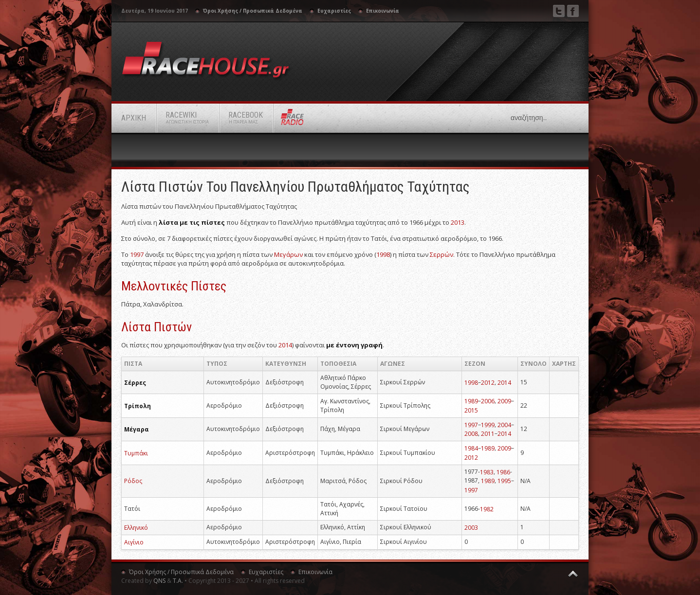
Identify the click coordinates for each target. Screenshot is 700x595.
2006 (488, 401)
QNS (159, 581)
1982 (487, 509)
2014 (285, 345)
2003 (471, 528)
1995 (504, 481)
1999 (488, 424)
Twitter (559, 11)
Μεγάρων (288, 254)
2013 (458, 222)
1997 (137, 254)
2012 (488, 382)
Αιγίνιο (134, 542)
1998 (383, 254)
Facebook (573, 11)
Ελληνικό (136, 528)
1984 (471, 448)
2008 (471, 434)
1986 (503, 472)
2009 (504, 401)
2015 (471, 410)
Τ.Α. (178, 581)
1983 (487, 472)
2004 (504, 424)
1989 (471, 401)
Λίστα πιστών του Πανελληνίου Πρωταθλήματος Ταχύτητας (295, 187)
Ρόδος (133, 481)
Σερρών (442, 254)
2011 (488, 434)
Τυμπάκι (136, 453)
